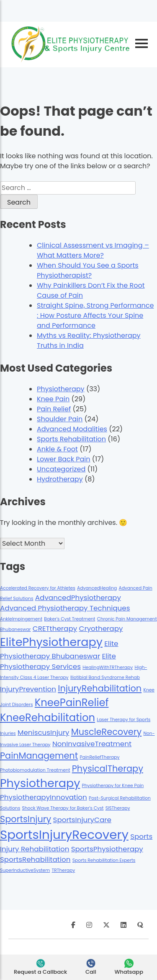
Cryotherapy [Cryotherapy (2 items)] (101, 628)
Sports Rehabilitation (71, 439)
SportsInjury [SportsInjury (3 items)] (26, 819)
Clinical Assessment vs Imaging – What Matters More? (93, 250)
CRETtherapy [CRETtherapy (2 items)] (55, 628)
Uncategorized (61, 469)
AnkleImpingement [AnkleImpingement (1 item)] (21, 619)
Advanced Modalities (72, 429)
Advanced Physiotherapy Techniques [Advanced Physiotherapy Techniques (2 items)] (65, 608)
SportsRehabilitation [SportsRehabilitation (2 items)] (35, 859)
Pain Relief (54, 409)
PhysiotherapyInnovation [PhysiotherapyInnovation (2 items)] (44, 797)
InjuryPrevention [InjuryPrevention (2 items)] (28, 689)
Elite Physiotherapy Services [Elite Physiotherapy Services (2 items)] (58, 661)
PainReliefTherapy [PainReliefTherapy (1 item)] (100, 757)
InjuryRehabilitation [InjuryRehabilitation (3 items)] (100, 688)
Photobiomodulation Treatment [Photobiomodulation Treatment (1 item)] (35, 770)
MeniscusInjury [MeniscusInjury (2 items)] (44, 732)
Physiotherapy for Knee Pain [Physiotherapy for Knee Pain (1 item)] (113, 786)
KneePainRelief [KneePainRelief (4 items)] (72, 703)
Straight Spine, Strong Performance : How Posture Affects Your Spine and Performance (95, 315)
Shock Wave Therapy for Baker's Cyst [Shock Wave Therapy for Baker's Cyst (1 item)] (63, 808)
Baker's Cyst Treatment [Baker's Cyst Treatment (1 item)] (69, 619)
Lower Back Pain (64, 459)
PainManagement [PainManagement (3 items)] (39, 756)
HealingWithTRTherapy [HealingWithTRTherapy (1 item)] (108, 667)
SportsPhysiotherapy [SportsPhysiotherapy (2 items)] (107, 849)
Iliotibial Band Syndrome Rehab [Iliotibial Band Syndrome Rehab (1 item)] (105, 677)
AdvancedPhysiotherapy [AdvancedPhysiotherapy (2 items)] (78, 598)
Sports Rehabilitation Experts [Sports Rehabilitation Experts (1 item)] (104, 860)
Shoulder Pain (60, 419)
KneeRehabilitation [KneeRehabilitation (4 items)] (48, 718)
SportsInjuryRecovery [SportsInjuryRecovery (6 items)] (64, 834)
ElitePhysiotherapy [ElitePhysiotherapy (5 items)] (51, 642)
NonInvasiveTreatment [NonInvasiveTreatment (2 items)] (92, 744)
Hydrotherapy (60, 479)
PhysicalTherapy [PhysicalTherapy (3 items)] (108, 769)
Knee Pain (53, 399)
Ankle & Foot (57, 449)
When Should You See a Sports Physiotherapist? (88, 270)
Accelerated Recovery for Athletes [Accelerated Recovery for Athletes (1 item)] (38, 588)
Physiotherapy (61, 389)
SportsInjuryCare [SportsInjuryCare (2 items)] (82, 820)
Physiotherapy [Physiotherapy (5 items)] (40, 783)
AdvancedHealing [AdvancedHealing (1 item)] (97, 588)
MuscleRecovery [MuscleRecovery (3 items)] (106, 732)
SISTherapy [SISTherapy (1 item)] (118, 808)
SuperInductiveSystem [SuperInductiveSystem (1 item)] (25, 870)
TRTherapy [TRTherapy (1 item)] (63, 870)
